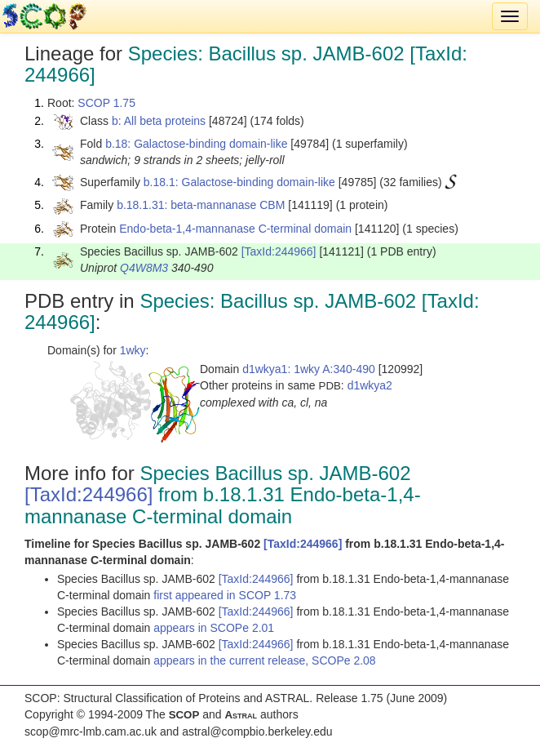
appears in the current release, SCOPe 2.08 (264, 660)
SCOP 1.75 (106, 103)
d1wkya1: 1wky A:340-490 (309, 369)
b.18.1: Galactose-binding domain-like (239, 182)
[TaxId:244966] (279, 251)
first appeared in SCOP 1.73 (225, 595)
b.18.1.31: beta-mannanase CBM (201, 205)
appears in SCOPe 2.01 (214, 628)
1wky (133, 350)
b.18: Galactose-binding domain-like (196, 144)
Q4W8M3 (144, 268)
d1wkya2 (370, 385)
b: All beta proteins (159, 121)
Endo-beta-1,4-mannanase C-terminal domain (235, 229)
